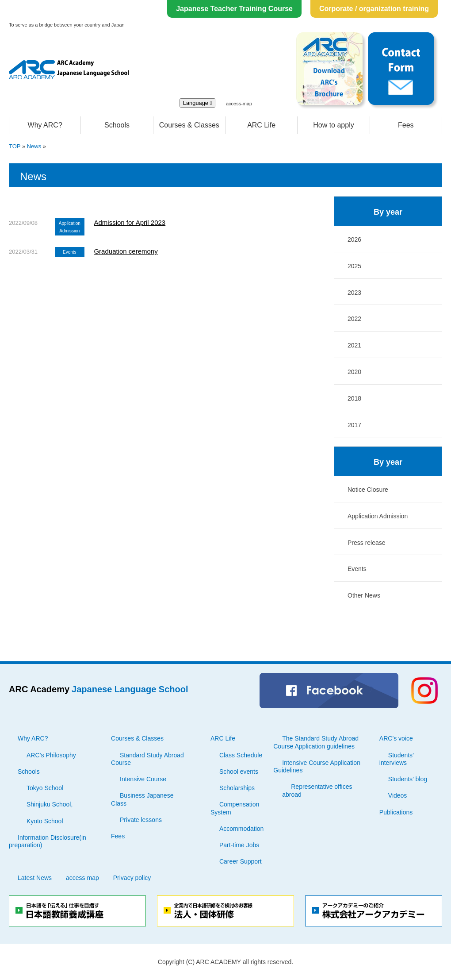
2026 (354, 239)
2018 (354, 398)
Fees (406, 125)
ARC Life (261, 125)
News (34, 146)
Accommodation (241, 829)
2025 (354, 266)
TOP (15, 146)
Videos (398, 795)
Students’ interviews (397, 759)
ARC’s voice (396, 738)
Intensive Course (143, 779)
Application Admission (378, 516)
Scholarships (237, 788)
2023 (354, 293)
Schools (117, 125)
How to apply (334, 125)
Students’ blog (408, 779)
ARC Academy (99, 689)
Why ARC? (45, 125)
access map (82, 878)
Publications (396, 812)
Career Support (241, 861)
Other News (364, 595)
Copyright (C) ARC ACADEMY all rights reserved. (225, 962)
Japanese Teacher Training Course (234, 9)
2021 (354, 345)
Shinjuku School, (50, 804)
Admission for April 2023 (130, 222)
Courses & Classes (189, 125)
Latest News (35, 878)
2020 (354, 372)
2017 (354, 425)
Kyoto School (45, 821)
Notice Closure (368, 490)
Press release (367, 543)
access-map (239, 104)
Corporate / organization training (374, 9)
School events (239, 772)
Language (198, 103)
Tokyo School (45, 788)
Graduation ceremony (126, 251)
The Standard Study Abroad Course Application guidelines (316, 742)
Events (357, 569)
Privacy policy (132, 878)
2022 (354, 319)
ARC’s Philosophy (51, 755)
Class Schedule (241, 755)
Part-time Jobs (239, 845)
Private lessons (141, 820)
